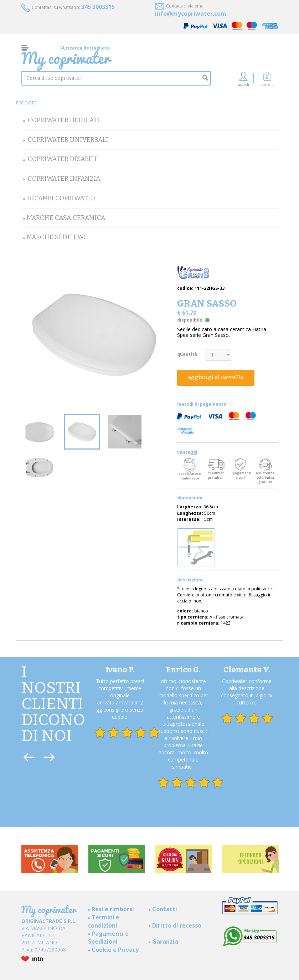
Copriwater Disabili (62, 159)
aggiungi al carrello (216, 378)
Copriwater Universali (68, 140)
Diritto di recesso (177, 925)
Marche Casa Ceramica (66, 218)
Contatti (165, 909)
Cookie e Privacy (115, 950)
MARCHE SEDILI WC (57, 237)
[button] (268, 81)
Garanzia (165, 941)
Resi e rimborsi (113, 909)
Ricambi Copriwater (62, 198)
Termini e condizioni (104, 921)
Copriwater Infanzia (64, 179)
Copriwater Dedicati (64, 120)
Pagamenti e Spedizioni (108, 938)
